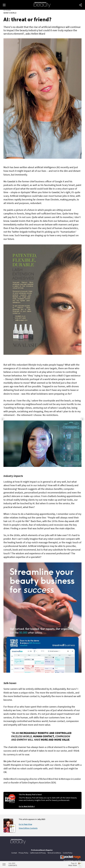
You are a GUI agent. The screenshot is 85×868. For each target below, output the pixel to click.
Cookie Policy (68, 853)
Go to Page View (25, 824)
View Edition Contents (28, 828)
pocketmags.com (71, 861)
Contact (14, 853)
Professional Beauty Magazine (42, 850)
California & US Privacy (38, 853)
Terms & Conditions (54, 853)
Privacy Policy (23, 853)
